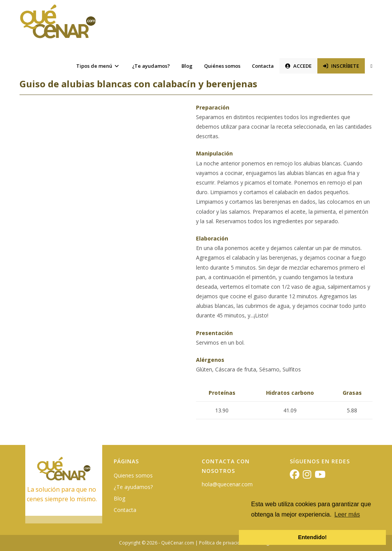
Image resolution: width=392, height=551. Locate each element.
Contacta (125, 510)
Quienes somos (133, 475)
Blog (119, 498)
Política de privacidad (223, 543)
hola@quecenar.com (227, 484)
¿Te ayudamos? (133, 487)
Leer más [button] (347, 514)
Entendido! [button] (312, 537)
